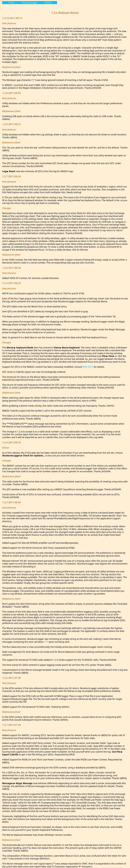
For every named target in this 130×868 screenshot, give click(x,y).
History (48, 3)
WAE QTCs (88, 367)
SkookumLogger (30, 3)
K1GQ (11, 3)
